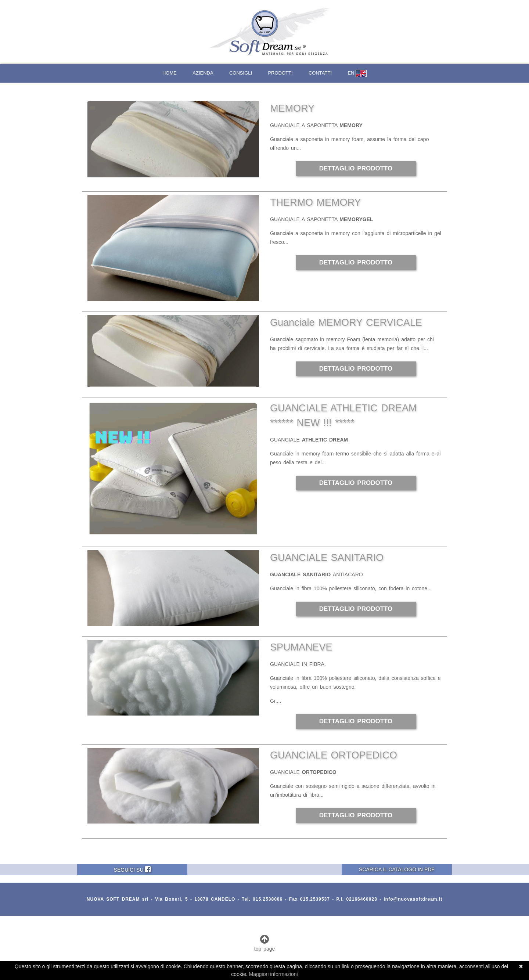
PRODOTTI (280, 73)
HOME (170, 73)
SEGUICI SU (132, 869)
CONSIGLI (241, 73)
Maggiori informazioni (274, 974)
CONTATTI (320, 73)
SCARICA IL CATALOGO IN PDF (397, 869)
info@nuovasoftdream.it (413, 899)
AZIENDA (203, 73)
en (357, 73)
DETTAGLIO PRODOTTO (356, 168)
